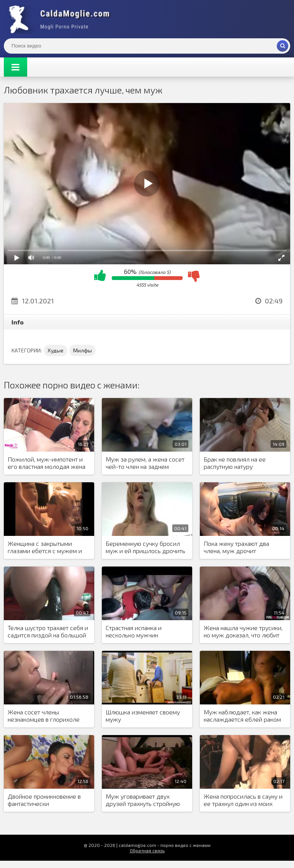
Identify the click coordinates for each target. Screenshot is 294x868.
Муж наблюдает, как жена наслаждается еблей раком (242, 716)
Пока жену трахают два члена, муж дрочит (236, 547)
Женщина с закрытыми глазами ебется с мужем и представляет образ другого (48, 547)
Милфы (82, 350)
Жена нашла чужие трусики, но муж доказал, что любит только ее (243, 632)
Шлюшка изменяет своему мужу (143, 716)
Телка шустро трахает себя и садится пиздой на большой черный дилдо (48, 632)
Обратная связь (147, 850)
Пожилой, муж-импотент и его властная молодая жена (47, 463)
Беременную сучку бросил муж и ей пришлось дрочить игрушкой (145, 547)
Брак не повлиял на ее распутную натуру (235, 463)
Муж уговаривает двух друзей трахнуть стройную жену (143, 800)
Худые (56, 350)
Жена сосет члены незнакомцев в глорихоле (44, 716)
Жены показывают (61, 19)
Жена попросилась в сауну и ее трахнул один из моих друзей (243, 800)
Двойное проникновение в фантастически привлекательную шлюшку (45, 800)
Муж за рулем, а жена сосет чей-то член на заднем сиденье (145, 463)
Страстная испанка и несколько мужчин (134, 631)
